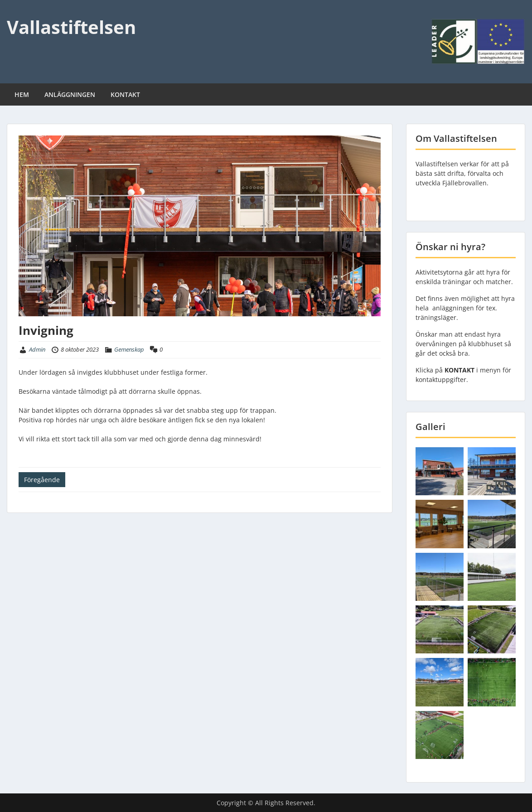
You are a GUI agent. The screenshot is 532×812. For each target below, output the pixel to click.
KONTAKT (125, 94)
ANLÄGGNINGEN (70, 94)
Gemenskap (129, 349)
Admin (37, 349)
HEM (22, 94)
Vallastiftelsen (71, 27)
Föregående (42, 480)
